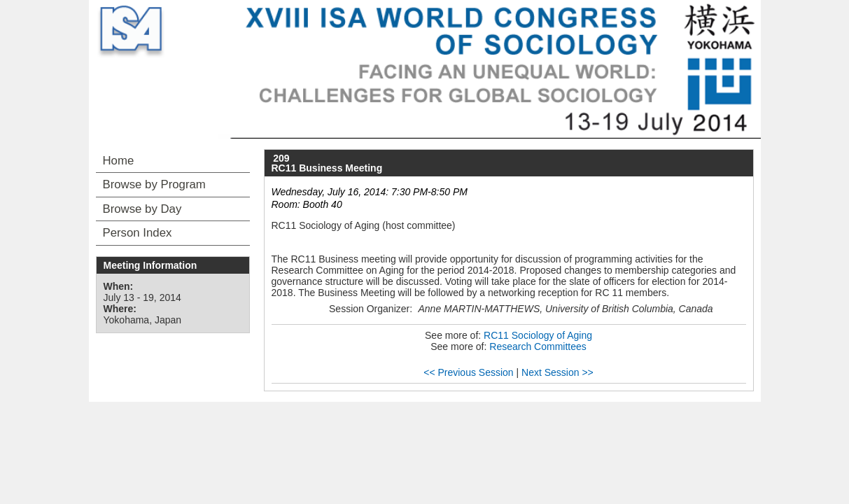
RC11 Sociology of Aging (538, 335)
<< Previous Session (468, 372)
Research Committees (538, 346)
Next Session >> (557, 372)
